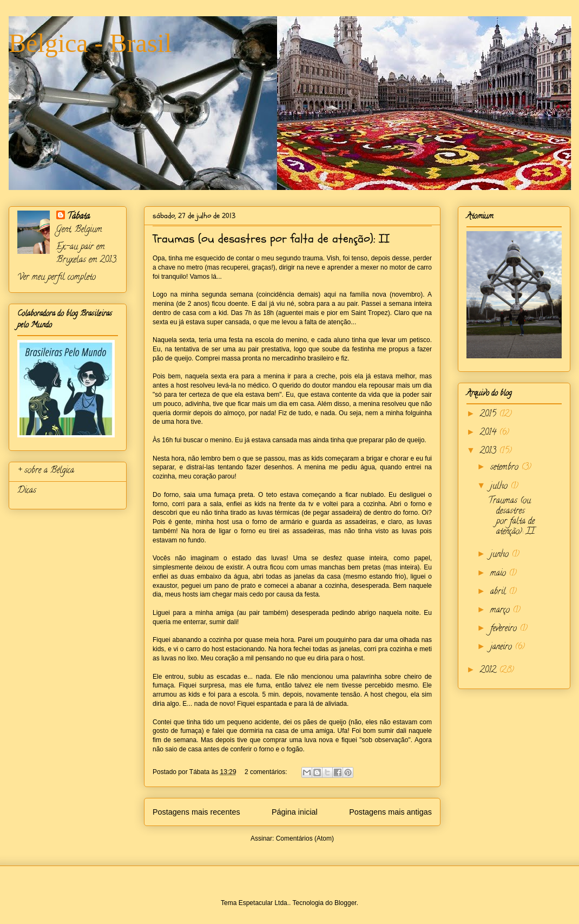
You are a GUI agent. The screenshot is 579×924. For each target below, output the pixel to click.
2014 (489, 433)
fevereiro (505, 629)
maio (499, 574)
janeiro (502, 647)
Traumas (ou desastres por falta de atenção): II (271, 239)
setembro (506, 468)
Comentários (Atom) (305, 838)
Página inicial (295, 812)
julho (500, 487)
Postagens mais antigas (390, 812)
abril (499, 592)
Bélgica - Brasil (90, 43)
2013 (489, 451)
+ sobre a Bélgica (46, 471)
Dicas (27, 491)
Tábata (78, 217)
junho (501, 555)
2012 (489, 671)
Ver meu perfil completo (57, 278)
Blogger (346, 903)
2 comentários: (267, 772)
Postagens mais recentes (196, 812)
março (501, 611)
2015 (489, 415)
